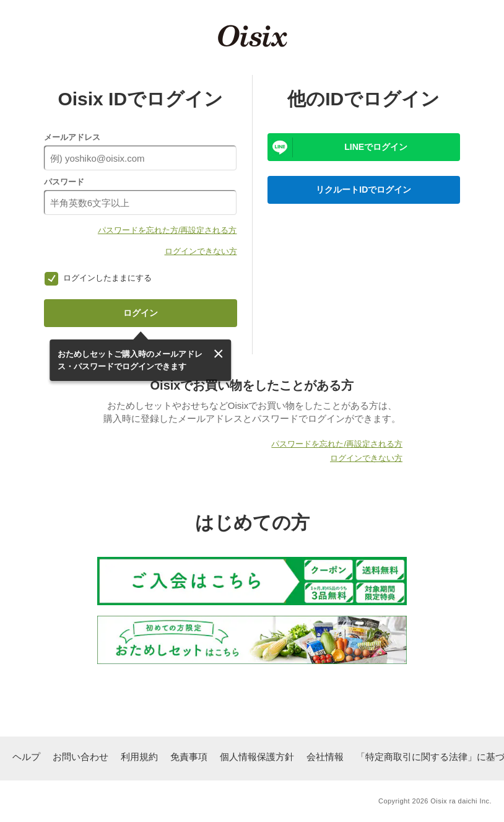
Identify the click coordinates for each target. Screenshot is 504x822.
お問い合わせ (80, 757)
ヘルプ (26, 757)
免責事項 (189, 757)
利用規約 (139, 757)
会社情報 (325, 757)
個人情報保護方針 (257, 757)
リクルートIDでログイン (363, 190)
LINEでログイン (376, 147)
